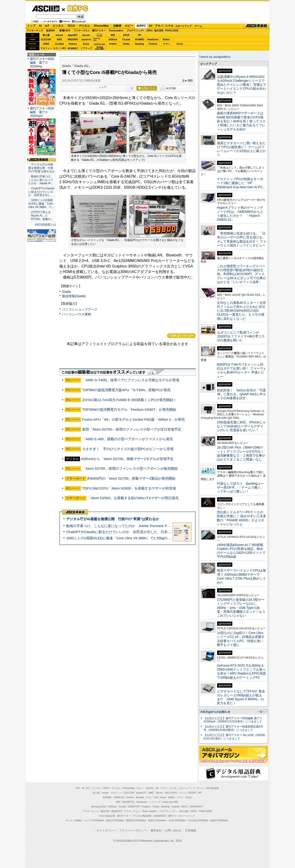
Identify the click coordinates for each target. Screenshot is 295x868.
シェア (102, 87)
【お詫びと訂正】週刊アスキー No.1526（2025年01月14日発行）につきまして (234, 737)
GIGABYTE (86, 40)
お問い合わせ (173, 830)
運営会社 (156, 830)
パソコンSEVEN (100, 35)
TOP (78, 788)
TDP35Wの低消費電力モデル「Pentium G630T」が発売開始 (129, 409)
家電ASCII (65, 31)
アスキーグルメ (82, 31)
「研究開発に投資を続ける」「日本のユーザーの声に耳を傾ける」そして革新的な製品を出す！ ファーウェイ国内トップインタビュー (242, 239)
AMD (59, 40)
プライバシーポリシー (133, 830)
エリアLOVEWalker (94, 820)
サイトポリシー (106, 830)
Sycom (86, 35)
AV (151, 26)
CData (126, 44)
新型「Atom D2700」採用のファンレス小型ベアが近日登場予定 (132, 429)
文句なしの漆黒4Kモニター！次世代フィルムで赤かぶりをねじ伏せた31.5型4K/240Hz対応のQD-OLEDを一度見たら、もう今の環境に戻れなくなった (241, 311)
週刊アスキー (99, 31)
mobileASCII (160, 816)
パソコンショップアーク (80, 309)
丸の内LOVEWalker (198, 820)
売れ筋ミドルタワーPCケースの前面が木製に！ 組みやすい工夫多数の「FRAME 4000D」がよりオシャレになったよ (242, 518)
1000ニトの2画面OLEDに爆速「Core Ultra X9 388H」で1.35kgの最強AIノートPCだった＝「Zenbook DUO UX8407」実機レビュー (168, 538)
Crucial (126, 40)
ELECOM (46, 40)
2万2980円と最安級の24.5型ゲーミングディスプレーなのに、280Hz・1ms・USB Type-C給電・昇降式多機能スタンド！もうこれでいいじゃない (241, 608)
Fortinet (153, 44)
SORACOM (134, 807)
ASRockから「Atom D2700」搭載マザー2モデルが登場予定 (127, 459)
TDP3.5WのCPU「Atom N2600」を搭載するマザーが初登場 (129, 488)
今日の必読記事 (107, 816)
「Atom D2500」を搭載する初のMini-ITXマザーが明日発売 (133, 498)
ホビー (129, 26)
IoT (47, 26)
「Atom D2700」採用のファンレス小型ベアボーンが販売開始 (130, 468)
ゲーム (198, 26)
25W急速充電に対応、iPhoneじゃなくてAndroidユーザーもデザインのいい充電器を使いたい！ (241, 426)
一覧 (131, 88)
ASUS (126, 35)
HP (140, 35)
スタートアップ (183, 26)
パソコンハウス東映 (77, 314)
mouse (59, 35)
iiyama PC (141, 793)
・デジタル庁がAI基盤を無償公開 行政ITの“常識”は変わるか (42, 168)
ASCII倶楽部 (257, 26)
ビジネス (58, 26)
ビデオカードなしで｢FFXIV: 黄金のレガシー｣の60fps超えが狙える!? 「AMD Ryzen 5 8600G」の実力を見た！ (241, 697)
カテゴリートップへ (181, 336)
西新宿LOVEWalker (136, 820)
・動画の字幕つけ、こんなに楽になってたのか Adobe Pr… (41, 180)
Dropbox (113, 44)
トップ (31, 26)
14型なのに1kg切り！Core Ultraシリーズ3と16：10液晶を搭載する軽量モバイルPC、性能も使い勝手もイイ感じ (241, 639)
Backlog (140, 44)
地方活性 (159, 31)
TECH (71, 26)
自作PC (76, 8)
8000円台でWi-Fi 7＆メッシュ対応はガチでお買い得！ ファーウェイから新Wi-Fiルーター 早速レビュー (242, 370)
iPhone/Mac (102, 26)
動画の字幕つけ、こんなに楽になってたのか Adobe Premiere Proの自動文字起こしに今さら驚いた (144, 526)
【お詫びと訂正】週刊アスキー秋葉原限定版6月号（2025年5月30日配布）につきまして (233, 728)
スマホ (169, 26)
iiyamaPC (73, 35)
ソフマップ (86, 48)
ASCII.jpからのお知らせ (215, 712)
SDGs (149, 31)
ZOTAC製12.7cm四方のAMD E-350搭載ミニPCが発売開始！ (129, 400)
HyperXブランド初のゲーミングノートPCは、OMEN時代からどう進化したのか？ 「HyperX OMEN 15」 (240, 214)
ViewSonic (153, 40)
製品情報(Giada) (74, 296)
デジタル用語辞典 (142, 816)
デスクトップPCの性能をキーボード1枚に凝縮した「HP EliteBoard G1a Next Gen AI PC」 (241, 183)
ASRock (113, 40)
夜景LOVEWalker (157, 820)
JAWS (46, 44)
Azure (86, 44)
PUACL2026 (172, 31)
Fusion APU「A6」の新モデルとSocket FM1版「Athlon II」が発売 (134, 419)
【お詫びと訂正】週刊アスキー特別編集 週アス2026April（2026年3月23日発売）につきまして (233, 720)
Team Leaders (149, 811)
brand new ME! (170, 802)
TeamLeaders (116, 31)
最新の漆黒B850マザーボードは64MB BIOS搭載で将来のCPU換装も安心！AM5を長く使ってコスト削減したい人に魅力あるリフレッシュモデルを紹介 (241, 121)
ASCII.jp (46, 9)
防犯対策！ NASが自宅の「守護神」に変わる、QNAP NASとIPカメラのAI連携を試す (241, 394)
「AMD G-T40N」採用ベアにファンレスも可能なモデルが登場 (131, 380)
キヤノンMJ (59, 48)
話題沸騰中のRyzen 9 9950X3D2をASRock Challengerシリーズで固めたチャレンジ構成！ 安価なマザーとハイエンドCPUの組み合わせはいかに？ (242, 85)
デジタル (84, 26)
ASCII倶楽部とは (45, 225)
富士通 (46, 35)
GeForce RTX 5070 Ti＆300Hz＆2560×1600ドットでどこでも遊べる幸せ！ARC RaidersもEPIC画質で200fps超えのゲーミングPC (241, 672)
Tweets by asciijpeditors (215, 57)
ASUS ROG (73, 40)
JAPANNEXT (73, 48)
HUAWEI (140, 40)
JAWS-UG (119, 797)
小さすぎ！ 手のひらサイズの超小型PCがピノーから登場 (128, 449)
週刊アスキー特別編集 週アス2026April (42, 112)
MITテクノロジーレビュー (182, 816)
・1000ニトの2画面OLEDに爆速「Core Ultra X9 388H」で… (41, 204)
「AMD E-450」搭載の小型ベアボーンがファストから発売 (128, 439)
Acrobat (59, 44)
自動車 (117, 26)
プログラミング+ (135, 31)
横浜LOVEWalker (115, 820)
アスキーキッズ (35, 31)
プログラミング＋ (168, 811)
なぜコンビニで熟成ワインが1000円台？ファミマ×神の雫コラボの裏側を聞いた (241, 336)
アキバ (159, 26)
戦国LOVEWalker (219, 820)
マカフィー (46, 48)
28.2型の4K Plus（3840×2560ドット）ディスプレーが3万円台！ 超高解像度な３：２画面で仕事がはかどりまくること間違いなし (241, 453)
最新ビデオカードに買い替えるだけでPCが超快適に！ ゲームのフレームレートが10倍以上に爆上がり (241, 149)
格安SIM (50, 31)
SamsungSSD (97, 39)
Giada (66, 292)
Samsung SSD (99, 807)
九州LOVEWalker (177, 820)
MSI (113, 35)
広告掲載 (191, 830)
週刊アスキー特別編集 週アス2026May (42, 63)
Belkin (166, 40)
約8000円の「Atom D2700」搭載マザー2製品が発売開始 (131, 478)
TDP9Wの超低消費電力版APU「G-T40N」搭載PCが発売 (126, 390)
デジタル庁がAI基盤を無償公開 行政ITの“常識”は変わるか (113, 519)
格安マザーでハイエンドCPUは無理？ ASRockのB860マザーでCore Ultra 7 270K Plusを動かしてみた (242, 576)
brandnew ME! (100, 48)
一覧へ (261, 712)
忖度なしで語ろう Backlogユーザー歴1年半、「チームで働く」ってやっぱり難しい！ (240, 488)
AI (40, 26)
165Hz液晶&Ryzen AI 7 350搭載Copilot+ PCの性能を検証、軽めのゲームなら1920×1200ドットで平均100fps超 (241, 551)
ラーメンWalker (74, 820)
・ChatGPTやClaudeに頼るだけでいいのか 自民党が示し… (41, 192)
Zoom (180, 44)
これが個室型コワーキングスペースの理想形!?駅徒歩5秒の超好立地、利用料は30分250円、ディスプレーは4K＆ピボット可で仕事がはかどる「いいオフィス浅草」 (241, 274)
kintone (73, 44)
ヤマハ (166, 44)
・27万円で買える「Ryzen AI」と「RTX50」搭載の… (41, 216)
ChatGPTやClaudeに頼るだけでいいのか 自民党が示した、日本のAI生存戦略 (127, 532)
